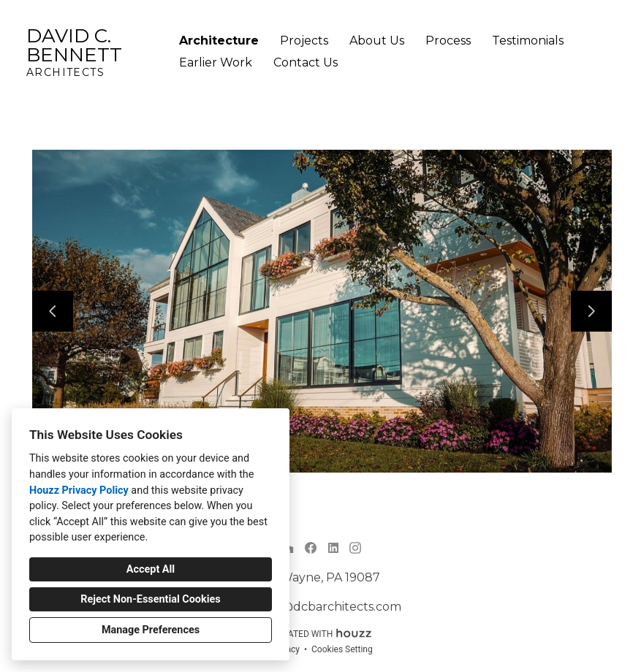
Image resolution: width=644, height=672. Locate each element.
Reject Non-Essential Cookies (150, 599)
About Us (377, 41)
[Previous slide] (53, 311)
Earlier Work (216, 62)
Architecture (219, 41)
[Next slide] (591, 311)
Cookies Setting (342, 649)
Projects (304, 41)
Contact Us (306, 62)
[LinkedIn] (333, 547)
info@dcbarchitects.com (330, 607)
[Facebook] (311, 547)
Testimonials (528, 41)
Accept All (151, 569)
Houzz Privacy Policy (79, 490)
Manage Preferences (151, 630)
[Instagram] (356, 547)
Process (448, 41)
